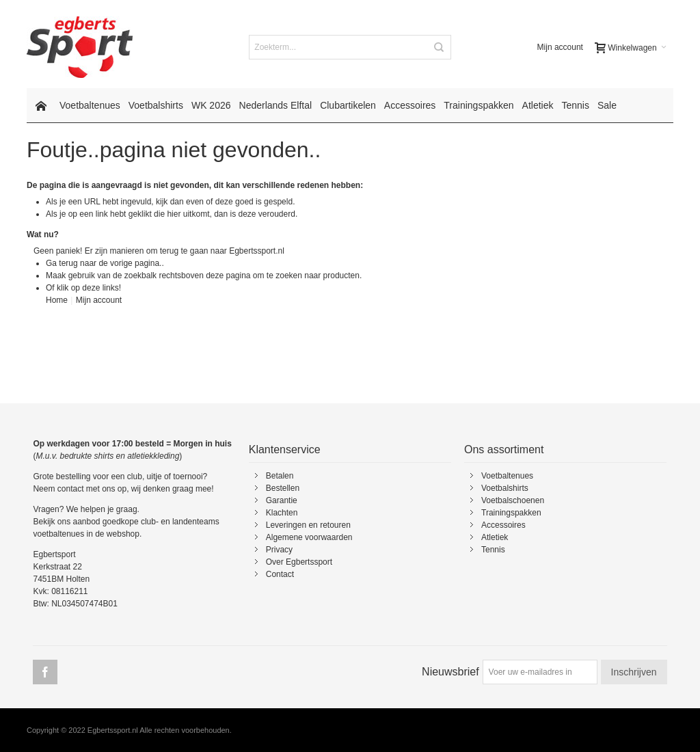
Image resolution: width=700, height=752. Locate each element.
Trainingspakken (511, 513)
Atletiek (495, 537)
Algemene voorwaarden (309, 537)
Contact (280, 574)
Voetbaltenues (507, 476)
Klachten (282, 513)
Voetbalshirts (505, 488)
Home (57, 300)
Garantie (282, 500)
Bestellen (283, 488)
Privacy (279, 550)
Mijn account (560, 47)
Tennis (493, 550)
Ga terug (62, 263)
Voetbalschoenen (513, 500)
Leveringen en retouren (308, 525)
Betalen (280, 476)
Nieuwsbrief (450, 672)
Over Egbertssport (299, 562)
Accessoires (503, 525)
